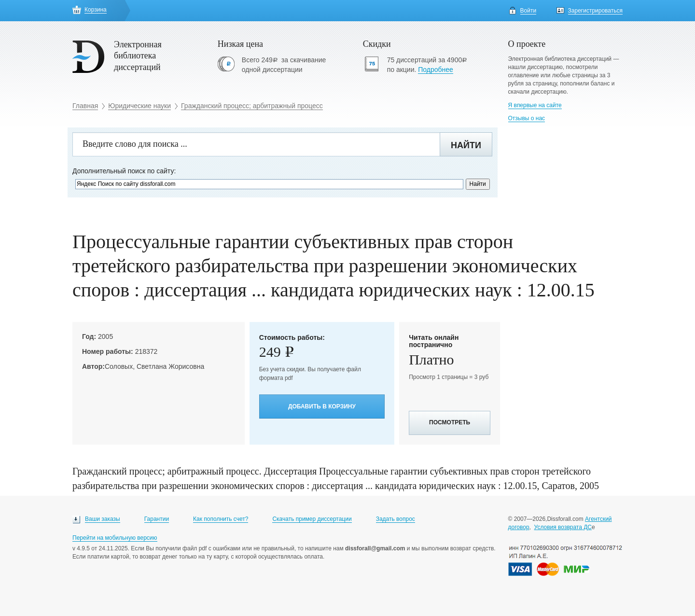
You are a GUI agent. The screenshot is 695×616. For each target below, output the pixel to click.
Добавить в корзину (322, 406)
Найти (466, 145)
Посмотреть (450, 422)
